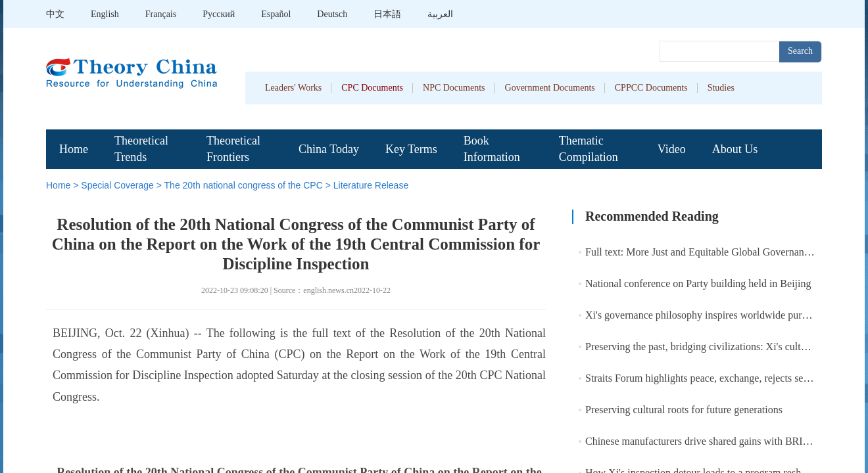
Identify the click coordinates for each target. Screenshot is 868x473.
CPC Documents (372, 88)
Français (161, 14)
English (105, 14)
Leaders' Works (293, 88)
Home (74, 149)
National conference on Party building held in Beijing (698, 283)
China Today (329, 149)
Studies (721, 88)
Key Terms (411, 149)
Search (800, 51)
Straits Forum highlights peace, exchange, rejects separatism (712, 378)
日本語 (387, 14)
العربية (440, 14)
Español (276, 14)
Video (672, 149)
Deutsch (332, 14)
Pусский (219, 14)
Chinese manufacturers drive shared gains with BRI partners (712, 441)
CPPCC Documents (651, 88)
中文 (55, 14)
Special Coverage (117, 185)
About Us (735, 149)
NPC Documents (454, 88)
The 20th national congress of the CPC (244, 185)
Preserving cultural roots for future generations (684, 410)
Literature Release (371, 185)
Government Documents (550, 88)
